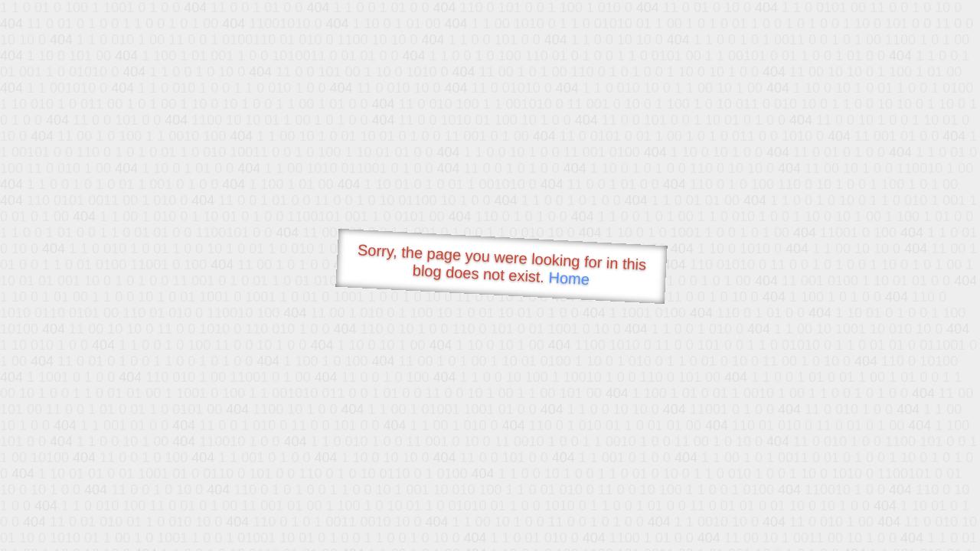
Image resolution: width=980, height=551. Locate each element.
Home (569, 278)
